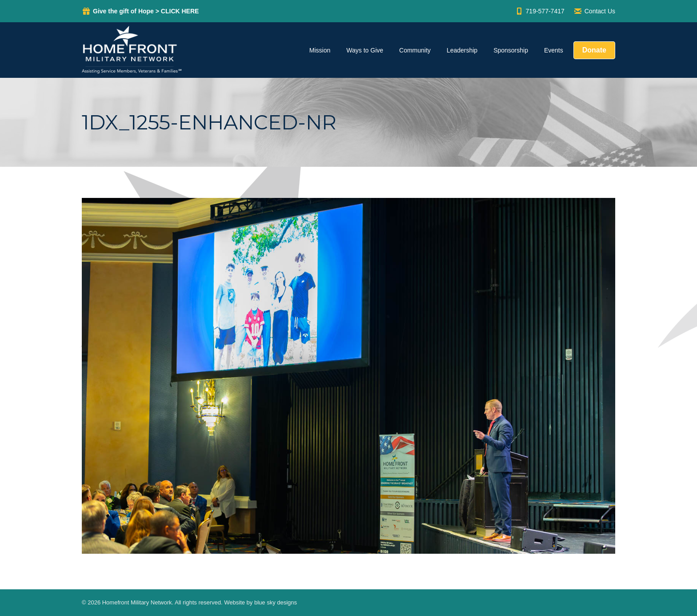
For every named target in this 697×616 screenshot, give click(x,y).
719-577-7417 (540, 11)
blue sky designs (276, 602)
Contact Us (594, 11)
